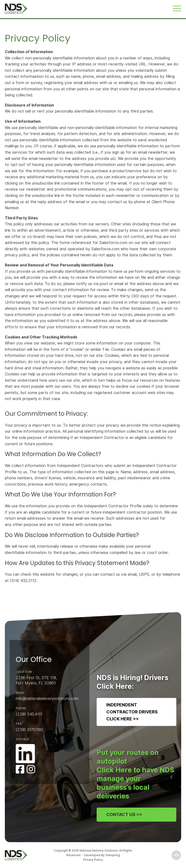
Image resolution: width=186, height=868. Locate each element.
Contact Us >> (124, 814)
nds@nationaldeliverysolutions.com (47, 699)
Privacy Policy (93, 860)
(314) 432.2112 (23, 581)
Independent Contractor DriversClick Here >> (132, 712)
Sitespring (113, 855)
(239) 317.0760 (29, 729)
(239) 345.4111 (29, 714)
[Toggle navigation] (177, 8)
